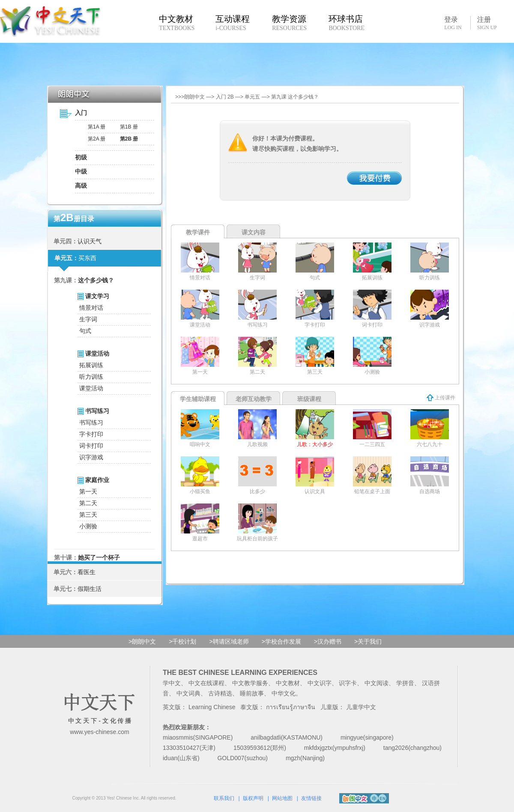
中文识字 (320, 683)
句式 (85, 331)
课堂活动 (91, 388)
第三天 (88, 515)
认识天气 (90, 241)
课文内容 (254, 232)
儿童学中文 (361, 707)
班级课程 (309, 399)
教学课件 (198, 232)
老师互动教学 (254, 399)
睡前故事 (252, 693)
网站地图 (282, 798)
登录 (453, 23)
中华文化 (284, 693)
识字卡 (348, 683)
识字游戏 (91, 457)
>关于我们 (368, 641)
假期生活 (90, 589)
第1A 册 (97, 127)
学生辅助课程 (198, 399)
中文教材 (288, 683)
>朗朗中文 (142, 641)
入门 (81, 113)
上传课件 (441, 398)
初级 (81, 157)
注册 (487, 23)
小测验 (88, 526)
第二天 (88, 503)
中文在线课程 (206, 683)
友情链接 (311, 798)
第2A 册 (97, 139)
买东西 (87, 258)
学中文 (172, 683)
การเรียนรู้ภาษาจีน (291, 707)
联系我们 (224, 798)
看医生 (87, 572)
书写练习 (91, 422)
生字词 (88, 319)
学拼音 (405, 683)
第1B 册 (129, 127)
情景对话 (91, 308)
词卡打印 (91, 446)
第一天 (88, 491)
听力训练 (91, 377)
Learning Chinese (212, 707)
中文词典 (188, 693)
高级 (81, 186)
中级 (81, 171)
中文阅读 (377, 683)
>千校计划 (182, 641)
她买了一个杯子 (99, 557)
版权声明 (253, 798)
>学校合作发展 (281, 641)
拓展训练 (91, 365)
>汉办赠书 (328, 641)
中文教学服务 (250, 683)
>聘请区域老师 (229, 641)
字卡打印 (91, 434)
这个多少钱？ (96, 280)
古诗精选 (220, 693)
